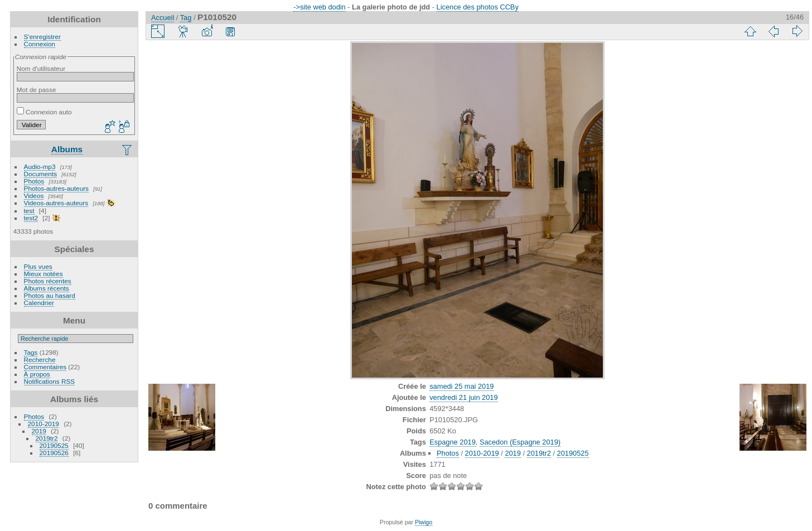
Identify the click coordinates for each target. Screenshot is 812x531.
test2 (31, 218)
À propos (37, 374)
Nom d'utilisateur (41, 68)
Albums (67, 149)
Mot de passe (37, 90)
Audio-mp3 (40, 166)
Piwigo (424, 522)
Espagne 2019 (453, 442)
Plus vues (38, 266)
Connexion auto (44, 112)
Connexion (40, 44)
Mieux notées (43, 274)
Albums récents (47, 288)
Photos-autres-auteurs (56, 188)
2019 (39, 431)
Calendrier (39, 303)
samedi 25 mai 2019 (461, 386)
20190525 (54, 445)
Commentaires (45, 367)
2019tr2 (47, 438)
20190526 (54, 453)
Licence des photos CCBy (478, 7)
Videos (34, 195)
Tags (31, 352)
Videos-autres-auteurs (56, 203)
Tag (186, 18)
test (29, 211)
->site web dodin (320, 7)
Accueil (163, 18)
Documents (41, 174)
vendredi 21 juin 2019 (463, 397)
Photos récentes (48, 281)
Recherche (40, 359)
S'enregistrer (42, 37)
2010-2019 (43, 424)
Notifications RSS (50, 381)
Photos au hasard (50, 295)
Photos (34, 181)
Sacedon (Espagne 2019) (520, 442)
